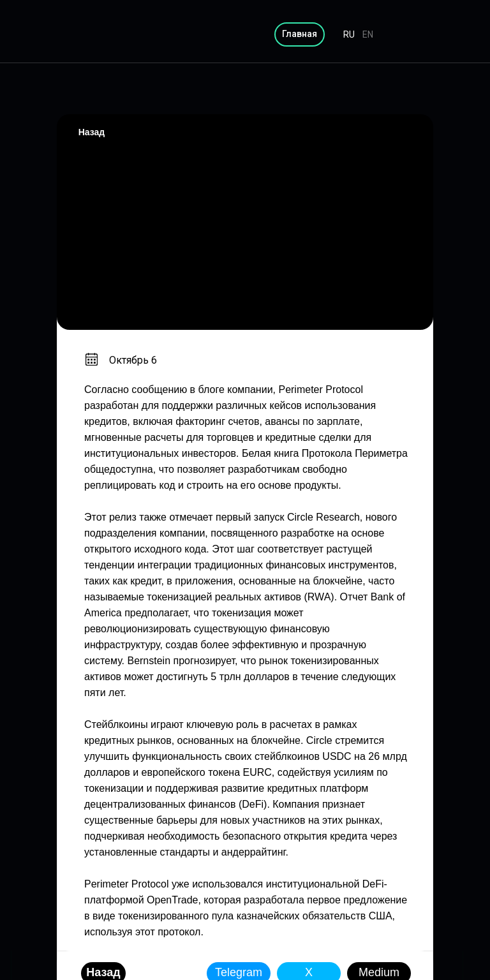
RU (349, 34)
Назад (92, 132)
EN (368, 34)
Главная (300, 34)
